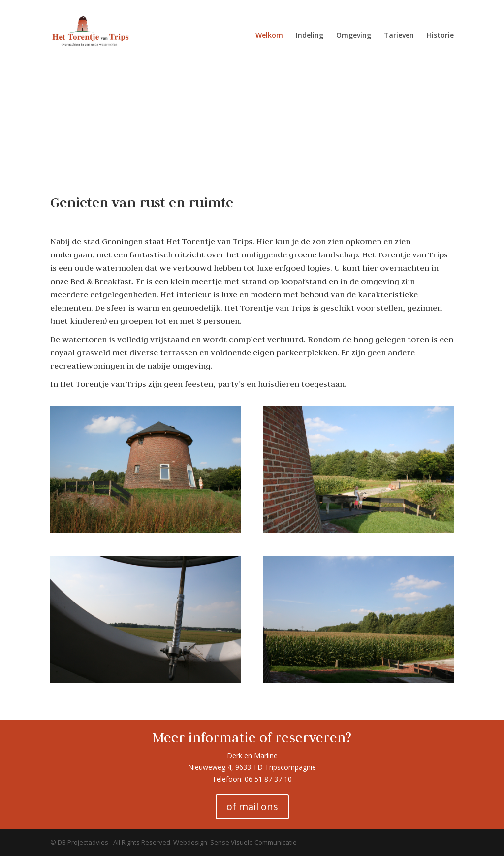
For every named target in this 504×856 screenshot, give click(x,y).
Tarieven (399, 36)
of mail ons (252, 807)
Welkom (269, 36)
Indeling (310, 36)
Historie (440, 36)
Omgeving (354, 36)
